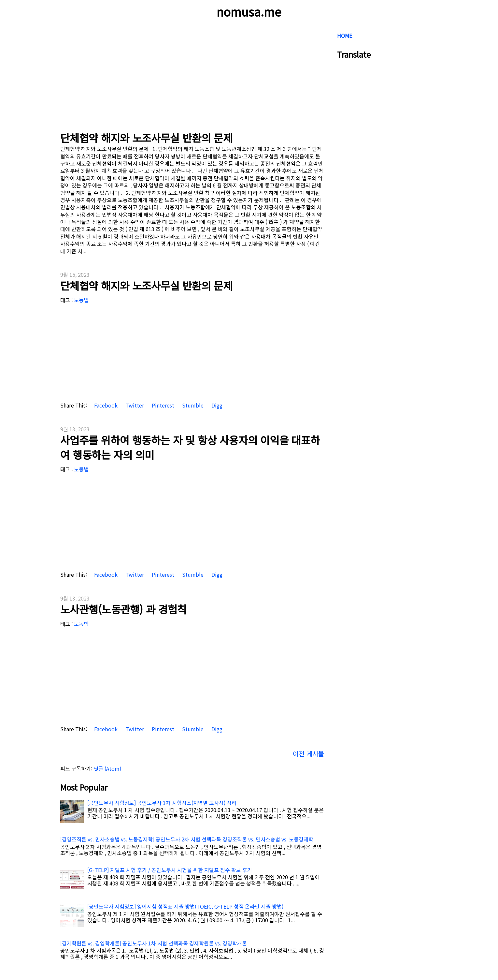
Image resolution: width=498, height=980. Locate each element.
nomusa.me (249, 11)
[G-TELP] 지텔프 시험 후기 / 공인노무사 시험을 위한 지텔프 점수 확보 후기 (170, 870)
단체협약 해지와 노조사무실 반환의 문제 (146, 138)
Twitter (134, 405)
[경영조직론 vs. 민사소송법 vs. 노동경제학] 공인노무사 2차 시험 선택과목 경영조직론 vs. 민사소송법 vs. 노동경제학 (187, 839)
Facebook (105, 405)
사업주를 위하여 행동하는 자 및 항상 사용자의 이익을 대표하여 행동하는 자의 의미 (190, 447)
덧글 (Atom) (107, 768)
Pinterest (162, 405)
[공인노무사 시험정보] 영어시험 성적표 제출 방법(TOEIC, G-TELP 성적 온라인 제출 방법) (185, 906)
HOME (345, 36)
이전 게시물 (308, 754)
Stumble (192, 405)
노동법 (81, 300)
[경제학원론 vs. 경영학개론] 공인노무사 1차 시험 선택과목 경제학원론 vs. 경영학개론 (154, 943)
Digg (216, 405)
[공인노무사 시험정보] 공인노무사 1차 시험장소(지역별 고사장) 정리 (162, 803)
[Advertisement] (192, 75)
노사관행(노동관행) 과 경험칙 (123, 609)
